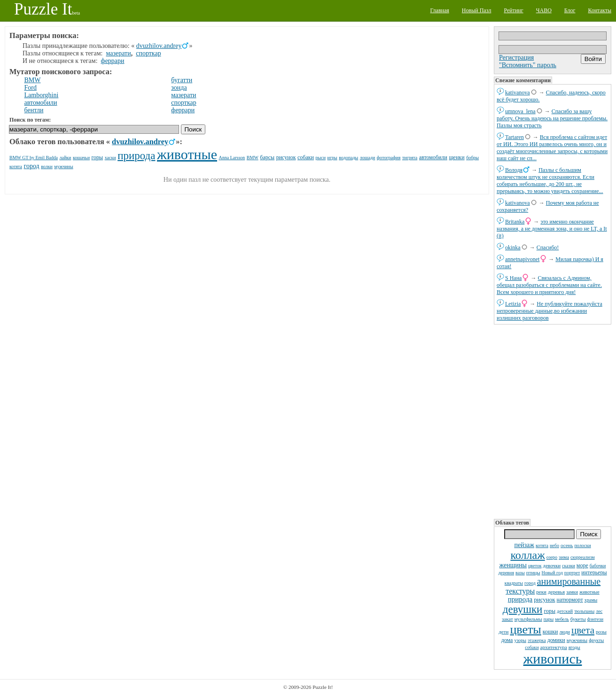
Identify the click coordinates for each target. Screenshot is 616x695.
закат (507, 619)
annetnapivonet (522, 259)
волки (47, 166)
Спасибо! (548, 247)
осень (567, 545)
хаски (110, 158)
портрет (572, 573)
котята (542, 545)
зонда (179, 88)
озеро (552, 557)
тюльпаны (584, 611)
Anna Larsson (232, 158)
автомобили (41, 103)
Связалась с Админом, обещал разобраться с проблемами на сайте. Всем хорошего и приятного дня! (549, 285)
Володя (514, 170)
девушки (523, 609)
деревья (556, 592)
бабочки (598, 566)
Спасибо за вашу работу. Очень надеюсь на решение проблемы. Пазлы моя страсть (552, 118)
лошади (368, 158)
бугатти (182, 80)
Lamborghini (42, 95)
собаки (532, 647)
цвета (583, 630)
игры (332, 158)
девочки (552, 565)
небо (554, 545)
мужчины (577, 640)
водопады (348, 158)
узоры (520, 640)
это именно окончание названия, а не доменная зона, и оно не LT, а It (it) (552, 229)
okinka (513, 247)
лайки (65, 158)
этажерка (537, 640)
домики (556, 640)
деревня (506, 573)
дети (503, 632)
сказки (569, 566)
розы (601, 632)
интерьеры (594, 572)
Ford (31, 88)
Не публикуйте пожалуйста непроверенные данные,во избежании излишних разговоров (550, 311)
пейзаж (524, 545)
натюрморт (570, 600)
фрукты (596, 640)
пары (549, 619)
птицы (533, 572)
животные (589, 592)
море (582, 565)
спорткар (148, 53)
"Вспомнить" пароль (528, 65)
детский (565, 611)
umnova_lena (520, 111)
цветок (535, 566)
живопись (553, 659)
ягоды (574, 647)
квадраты (514, 583)
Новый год (552, 573)
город (530, 583)
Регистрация (516, 58)
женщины (513, 565)
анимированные (569, 581)
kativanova (518, 93)
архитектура (554, 647)
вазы (520, 573)
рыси (321, 158)
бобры (472, 158)
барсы (267, 157)
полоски (582, 545)
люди (565, 632)
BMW (33, 80)
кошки (550, 632)
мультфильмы (528, 619)
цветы (525, 629)
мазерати (119, 53)
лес (599, 611)
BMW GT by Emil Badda (34, 158)
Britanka (515, 222)
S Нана (513, 278)
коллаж (527, 555)
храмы (591, 600)
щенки (456, 157)
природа (520, 599)
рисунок (544, 599)
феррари (113, 61)
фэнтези (595, 619)
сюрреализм (582, 557)
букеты (578, 619)
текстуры (520, 591)
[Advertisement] (553, 421)
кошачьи (81, 158)
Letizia (513, 304)
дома (507, 640)
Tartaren (515, 137)
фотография (389, 158)
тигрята (410, 158)
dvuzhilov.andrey (159, 46)
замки (572, 592)
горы (550, 611)
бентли (34, 110)
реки (541, 592)
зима (564, 557)
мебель (562, 619)
